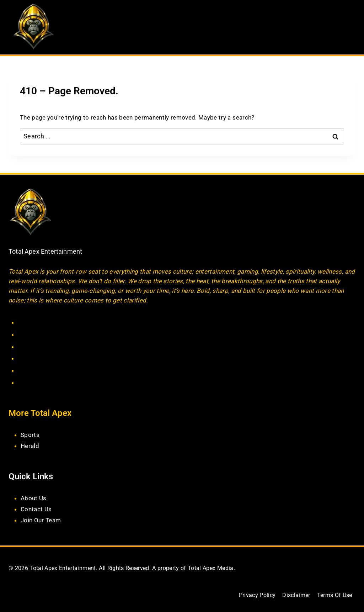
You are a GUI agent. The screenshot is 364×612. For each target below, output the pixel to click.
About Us (34, 498)
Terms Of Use (334, 595)
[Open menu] (349, 27)
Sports (30, 435)
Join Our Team (41, 520)
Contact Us (36, 509)
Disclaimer (296, 595)
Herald (30, 446)
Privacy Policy (257, 595)
